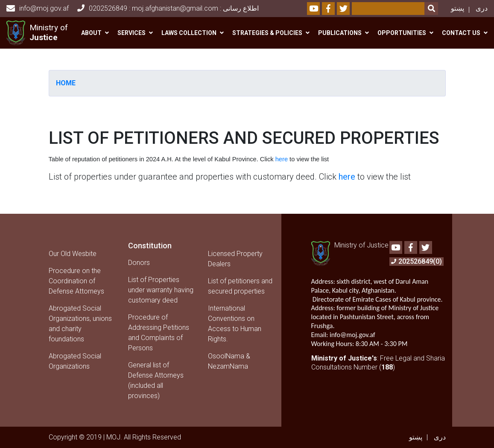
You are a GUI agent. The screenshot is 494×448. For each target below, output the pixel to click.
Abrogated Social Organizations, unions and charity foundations (80, 324)
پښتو (457, 8)
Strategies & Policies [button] (267, 33)
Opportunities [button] (402, 33)
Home (66, 83)
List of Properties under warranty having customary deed (161, 290)
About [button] (91, 33)
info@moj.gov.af (38, 9)
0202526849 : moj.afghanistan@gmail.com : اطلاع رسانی (168, 8)
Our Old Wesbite (73, 254)
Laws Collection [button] (189, 33)
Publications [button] (340, 33)
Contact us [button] (461, 33)
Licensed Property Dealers (235, 259)
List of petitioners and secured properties (240, 286)
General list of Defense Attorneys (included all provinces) (156, 380)
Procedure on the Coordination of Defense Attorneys (76, 281)
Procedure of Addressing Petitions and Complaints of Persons (159, 333)
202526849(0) (417, 261)
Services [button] (132, 33)
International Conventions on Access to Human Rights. (235, 324)
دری (482, 8)
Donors (139, 263)
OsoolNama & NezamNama (229, 361)
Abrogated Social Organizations (75, 361)
